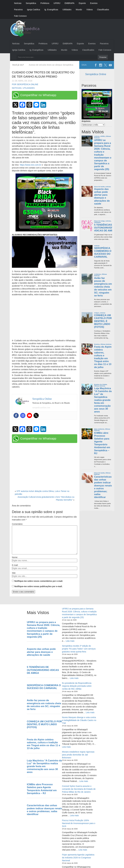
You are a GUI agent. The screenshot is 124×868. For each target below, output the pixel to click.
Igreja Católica (34, 10)
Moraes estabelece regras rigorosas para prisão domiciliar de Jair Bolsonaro (78, 755)
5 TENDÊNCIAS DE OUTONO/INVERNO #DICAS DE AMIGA (105, 228)
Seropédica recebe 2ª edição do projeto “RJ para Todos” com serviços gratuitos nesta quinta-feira (79, 649)
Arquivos (86, 121)
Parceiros (18, 10)
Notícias (18, 3)
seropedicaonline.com (41, 408)
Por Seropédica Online (25, 84)
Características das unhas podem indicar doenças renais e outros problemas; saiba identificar (103, 487)
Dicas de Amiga (99, 221)
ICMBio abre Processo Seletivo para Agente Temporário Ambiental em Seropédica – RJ (102, 443)
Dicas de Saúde (99, 187)
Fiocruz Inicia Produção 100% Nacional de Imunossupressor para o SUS (79, 823)
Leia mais (70, 641)
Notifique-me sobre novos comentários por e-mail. (39, 581)
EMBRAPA (69, 3)
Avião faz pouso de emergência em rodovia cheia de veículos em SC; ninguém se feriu (103, 287)
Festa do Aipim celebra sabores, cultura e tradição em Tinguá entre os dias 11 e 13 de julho (103, 357)
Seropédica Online (96, 74)
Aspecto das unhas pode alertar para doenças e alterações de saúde (102, 196)
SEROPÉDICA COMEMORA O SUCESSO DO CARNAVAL (103, 252)
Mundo (79, 10)
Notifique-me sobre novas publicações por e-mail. (38, 586)
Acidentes (98, 274)
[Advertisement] (45, 318)
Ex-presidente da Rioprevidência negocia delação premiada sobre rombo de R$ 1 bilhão (77, 686)
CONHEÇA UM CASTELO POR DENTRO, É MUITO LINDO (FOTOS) (103, 321)
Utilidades (67, 10)
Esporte (82, 3)
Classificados (103, 10)
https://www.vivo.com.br (30, 165)
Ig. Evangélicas (51, 10)
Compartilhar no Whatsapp (38, 95)
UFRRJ (57, 3)
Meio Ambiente (99, 429)
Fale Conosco (20, 16)
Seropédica (31, 3)
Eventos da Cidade (100, 384)
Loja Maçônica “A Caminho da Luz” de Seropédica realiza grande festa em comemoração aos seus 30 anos (103, 400)
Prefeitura (45, 3)
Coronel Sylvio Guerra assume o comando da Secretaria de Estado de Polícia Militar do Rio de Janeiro (79, 789)
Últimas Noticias (106, 344)
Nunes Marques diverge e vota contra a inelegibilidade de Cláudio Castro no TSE (79, 720)
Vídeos (90, 10)
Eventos (94, 3)
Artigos (97, 313)
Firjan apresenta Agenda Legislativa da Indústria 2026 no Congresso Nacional (78, 858)
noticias (17, 88)
